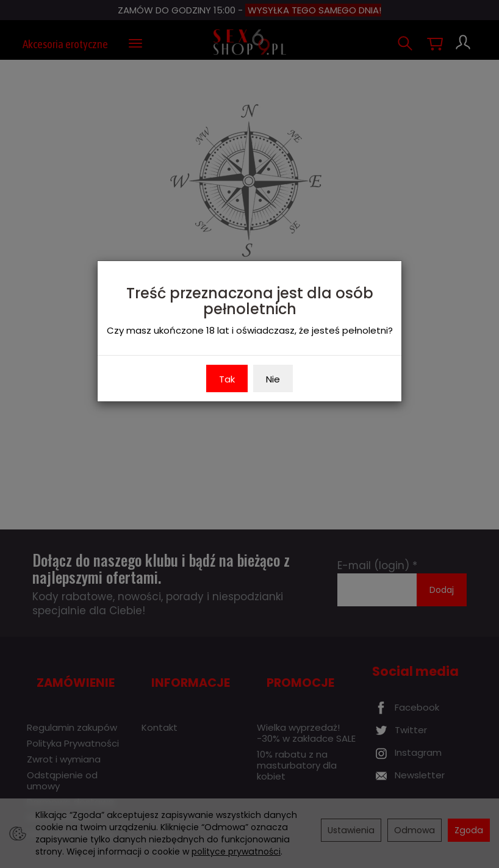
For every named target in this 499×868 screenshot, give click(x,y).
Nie (273, 379)
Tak (227, 379)
